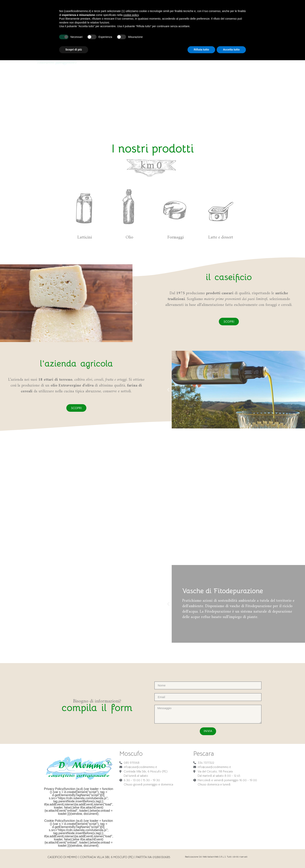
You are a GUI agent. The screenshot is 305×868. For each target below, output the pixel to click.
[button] (7, 303)
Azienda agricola (194, 13)
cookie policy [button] (131, 823)
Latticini (142, 13)
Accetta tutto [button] (231, 857)
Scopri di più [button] (74, 857)
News (245, 13)
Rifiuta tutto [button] (201, 857)
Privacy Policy (54, 789)
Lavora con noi (225, 13)
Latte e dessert (164, 13)
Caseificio (105, 13)
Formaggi (124, 13)
